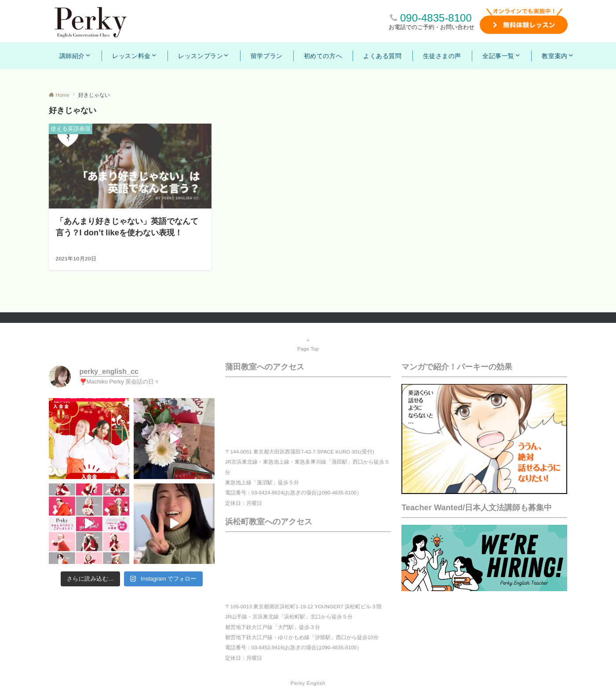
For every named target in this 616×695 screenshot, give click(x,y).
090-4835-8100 (436, 18)
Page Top (308, 344)
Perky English (308, 683)
